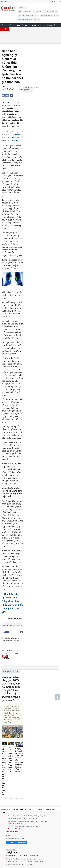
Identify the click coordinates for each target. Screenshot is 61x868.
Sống (21, 89)
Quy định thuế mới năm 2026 (28, 16)
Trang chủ (6, 809)
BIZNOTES (22, 8)
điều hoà (9, 640)
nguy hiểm (16, 640)
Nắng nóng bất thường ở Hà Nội (29, 20)
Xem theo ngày (8, 650)
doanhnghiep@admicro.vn (18, 838)
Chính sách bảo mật (14, 829)
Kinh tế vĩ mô (26, 809)
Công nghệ (50, 809)
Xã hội (15, 809)
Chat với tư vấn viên (17, 843)
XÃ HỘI (9, 25)
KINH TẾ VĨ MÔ (22, 25)
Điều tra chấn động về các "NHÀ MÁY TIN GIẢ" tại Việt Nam (38, 12)
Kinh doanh (38, 809)
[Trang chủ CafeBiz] (2, 25)
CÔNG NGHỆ (51, 25)
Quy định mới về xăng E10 (50, 16)
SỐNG (5, 29)
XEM (5, 656)
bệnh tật (14, 638)
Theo (13, 625)
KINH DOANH (37, 25)
